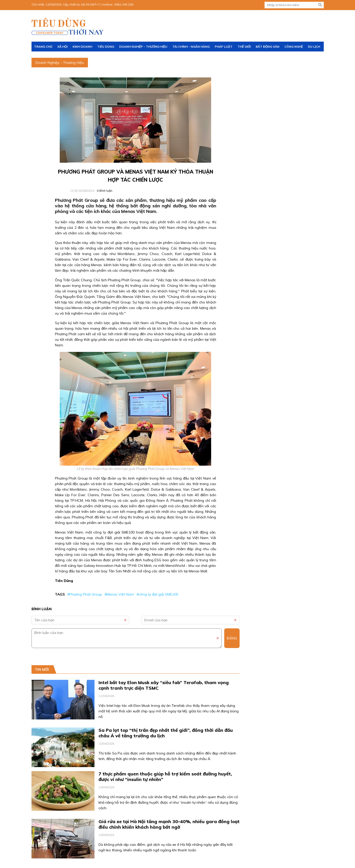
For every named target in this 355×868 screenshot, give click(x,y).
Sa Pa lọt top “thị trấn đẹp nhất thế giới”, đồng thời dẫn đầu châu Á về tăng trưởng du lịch (166, 733)
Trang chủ (43, 47)
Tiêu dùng (106, 47)
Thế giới (244, 47)
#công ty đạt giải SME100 (157, 594)
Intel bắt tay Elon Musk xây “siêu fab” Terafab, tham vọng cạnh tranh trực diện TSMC (164, 685)
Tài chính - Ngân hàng (191, 47)
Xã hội (62, 47)
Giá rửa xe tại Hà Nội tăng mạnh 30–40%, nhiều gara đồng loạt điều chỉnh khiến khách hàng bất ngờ (169, 824)
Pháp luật (224, 47)
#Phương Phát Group (85, 594)
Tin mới (42, 669)
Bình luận (105, 191)
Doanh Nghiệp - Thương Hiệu (143, 47)
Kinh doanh (82, 47)
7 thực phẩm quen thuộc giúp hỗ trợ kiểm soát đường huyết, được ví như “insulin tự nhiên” (165, 777)
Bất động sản (268, 47)
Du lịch (314, 47)
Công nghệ (294, 47)
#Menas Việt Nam (119, 594)
